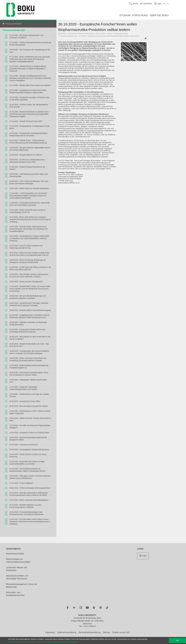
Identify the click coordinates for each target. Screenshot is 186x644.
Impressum (50, 632)
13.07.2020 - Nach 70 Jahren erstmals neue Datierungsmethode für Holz (26, 247)
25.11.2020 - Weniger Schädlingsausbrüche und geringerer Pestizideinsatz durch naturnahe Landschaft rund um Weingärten (30, 78)
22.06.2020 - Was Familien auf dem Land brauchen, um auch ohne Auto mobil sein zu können (29, 276)
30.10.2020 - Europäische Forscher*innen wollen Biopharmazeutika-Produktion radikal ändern (28, 91)
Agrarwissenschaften (15, 554)
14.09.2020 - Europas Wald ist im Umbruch (26, 155)
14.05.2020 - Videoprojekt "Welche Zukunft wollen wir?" (28, 381)
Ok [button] (178, 640)
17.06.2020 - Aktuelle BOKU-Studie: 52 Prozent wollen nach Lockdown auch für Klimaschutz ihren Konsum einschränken (30, 289)
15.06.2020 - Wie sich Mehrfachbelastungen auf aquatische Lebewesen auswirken (27, 297)
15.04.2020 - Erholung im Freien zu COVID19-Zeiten (29, 433)
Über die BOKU (101, 34)
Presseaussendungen (14, 24)
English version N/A (121, 632)
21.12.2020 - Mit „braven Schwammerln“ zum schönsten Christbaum (26, 36)
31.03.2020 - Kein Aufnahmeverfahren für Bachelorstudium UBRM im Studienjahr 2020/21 (27, 470)
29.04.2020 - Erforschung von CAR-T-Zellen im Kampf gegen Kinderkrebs (30, 412)
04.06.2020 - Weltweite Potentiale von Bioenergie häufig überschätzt (28, 323)
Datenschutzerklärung (67, 632)
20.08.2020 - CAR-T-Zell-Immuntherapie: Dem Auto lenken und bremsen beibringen (29, 182)
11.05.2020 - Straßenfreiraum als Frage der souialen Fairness (29, 395)
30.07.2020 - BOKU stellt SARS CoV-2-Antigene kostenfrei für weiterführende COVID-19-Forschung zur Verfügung (30, 219)
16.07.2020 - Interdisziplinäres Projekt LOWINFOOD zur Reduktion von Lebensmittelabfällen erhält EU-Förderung (29, 238)
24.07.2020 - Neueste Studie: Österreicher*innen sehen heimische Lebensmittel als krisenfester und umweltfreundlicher (29, 229)
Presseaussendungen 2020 (14, 30)
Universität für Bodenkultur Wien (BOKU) (81, 34)
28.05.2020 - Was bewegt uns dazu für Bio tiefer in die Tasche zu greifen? (30, 338)
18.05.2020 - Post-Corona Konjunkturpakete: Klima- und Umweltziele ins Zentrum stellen (29, 374)
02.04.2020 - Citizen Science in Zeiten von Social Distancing (28, 456)
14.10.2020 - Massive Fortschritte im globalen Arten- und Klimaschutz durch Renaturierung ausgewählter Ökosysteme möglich (29, 114)
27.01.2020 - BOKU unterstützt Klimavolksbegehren (29, 500)
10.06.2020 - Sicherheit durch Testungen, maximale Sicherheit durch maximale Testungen (29, 304)
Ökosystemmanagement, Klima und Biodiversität (21, 586)
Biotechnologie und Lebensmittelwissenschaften (18, 561)
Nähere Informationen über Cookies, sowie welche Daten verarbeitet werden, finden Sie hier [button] (43, 642)
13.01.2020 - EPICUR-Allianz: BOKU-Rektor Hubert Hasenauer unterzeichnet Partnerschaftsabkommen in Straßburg (30, 522)
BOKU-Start (62, 34)
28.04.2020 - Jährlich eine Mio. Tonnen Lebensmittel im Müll (30, 419)
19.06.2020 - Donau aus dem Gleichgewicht (26, 282)
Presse (110, 34)
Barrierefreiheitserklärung (90, 632)
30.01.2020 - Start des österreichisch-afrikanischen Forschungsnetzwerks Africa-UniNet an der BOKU (29, 494)
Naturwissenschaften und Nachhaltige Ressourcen (17, 577)
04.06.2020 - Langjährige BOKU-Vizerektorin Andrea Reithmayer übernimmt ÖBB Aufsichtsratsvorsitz (29, 316)
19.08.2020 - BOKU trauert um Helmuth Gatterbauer (29, 188)
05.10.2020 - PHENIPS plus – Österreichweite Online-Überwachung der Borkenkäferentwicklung (28, 142)
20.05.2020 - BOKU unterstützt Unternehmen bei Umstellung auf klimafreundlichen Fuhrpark (28, 359)
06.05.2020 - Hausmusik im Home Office (25, 401)
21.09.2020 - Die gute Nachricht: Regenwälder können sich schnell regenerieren (30, 149)
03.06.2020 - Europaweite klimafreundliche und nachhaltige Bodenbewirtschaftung (27, 331)
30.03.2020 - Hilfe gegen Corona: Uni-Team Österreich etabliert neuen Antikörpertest (30, 477)
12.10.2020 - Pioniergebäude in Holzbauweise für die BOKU (29, 127)
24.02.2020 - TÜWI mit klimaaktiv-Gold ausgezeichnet (30, 488)
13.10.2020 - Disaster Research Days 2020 (26, 121)
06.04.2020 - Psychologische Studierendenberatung (29, 449)
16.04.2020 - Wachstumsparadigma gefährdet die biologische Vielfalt (28, 439)
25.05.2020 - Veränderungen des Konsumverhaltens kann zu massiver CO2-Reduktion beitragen (29, 352)
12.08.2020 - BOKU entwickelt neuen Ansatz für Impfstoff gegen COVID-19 (27, 211)
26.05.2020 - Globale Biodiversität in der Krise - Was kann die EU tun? (29, 345)
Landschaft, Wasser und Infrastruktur (17, 569)
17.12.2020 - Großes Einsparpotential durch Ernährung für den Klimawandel (30, 44)
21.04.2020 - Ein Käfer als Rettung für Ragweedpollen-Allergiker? (30, 427)
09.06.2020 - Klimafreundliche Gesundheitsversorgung (30, 310)
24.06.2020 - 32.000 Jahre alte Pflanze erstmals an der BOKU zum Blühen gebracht (30, 268)
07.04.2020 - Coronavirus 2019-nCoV (24, 445)
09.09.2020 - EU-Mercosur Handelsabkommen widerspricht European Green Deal (27, 161)
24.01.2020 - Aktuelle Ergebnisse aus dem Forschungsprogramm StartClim (25, 506)
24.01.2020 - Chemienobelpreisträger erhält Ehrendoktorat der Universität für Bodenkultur (27, 513)
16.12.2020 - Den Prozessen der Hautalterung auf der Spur (30, 51)
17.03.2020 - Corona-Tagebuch (21, 483)
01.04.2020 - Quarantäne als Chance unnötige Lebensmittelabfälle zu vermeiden (27, 463)
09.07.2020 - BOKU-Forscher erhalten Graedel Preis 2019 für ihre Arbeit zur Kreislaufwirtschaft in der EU (29, 254)
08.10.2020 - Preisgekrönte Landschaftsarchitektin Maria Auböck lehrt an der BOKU (28, 134)
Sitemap (106, 632)
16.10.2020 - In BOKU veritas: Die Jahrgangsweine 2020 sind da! (29, 106)
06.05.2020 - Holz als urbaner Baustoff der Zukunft (29, 406)
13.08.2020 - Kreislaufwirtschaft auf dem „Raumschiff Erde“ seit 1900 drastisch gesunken (29, 204)
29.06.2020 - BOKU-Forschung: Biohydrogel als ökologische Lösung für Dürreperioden (27, 261)
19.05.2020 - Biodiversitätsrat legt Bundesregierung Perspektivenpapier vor (29, 367)
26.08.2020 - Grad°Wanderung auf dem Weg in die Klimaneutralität (29, 175)
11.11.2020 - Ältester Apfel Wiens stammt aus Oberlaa (30, 85)
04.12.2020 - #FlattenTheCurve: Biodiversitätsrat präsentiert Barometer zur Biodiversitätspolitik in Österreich (28, 69)
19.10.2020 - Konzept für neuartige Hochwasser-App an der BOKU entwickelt (29, 99)
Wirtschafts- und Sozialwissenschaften (15, 594)
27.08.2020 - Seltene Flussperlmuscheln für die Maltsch (27, 168)
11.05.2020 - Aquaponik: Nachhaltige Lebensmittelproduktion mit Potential (23, 388)
